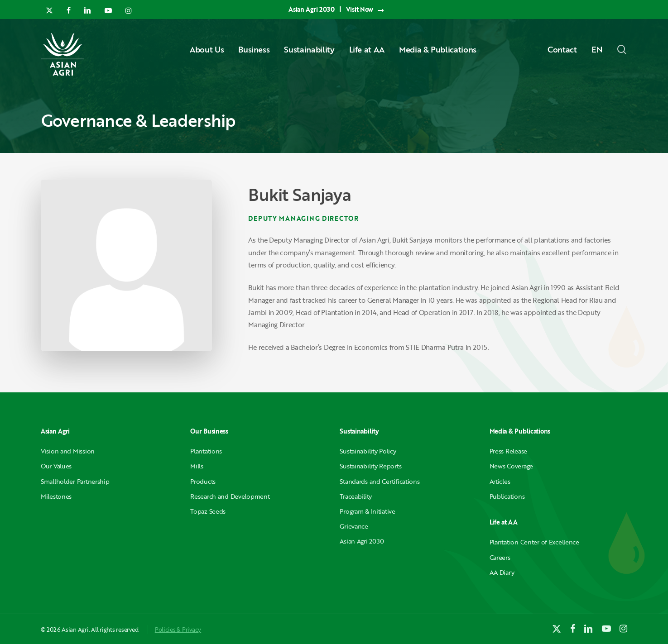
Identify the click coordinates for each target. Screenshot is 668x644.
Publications (507, 496)
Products (203, 481)
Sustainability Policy (368, 451)
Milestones (56, 496)
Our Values (56, 466)
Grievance (354, 526)
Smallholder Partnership (75, 481)
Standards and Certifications (380, 481)
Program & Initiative (367, 511)
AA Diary (502, 572)
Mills (197, 466)
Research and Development (230, 496)
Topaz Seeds (208, 511)
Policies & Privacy (178, 630)
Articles (500, 481)
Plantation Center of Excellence (534, 542)
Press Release (508, 451)
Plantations (206, 451)
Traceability (356, 496)
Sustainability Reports (370, 466)
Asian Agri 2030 (362, 541)
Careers (500, 557)
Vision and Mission (68, 451)
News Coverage (511, 466)
